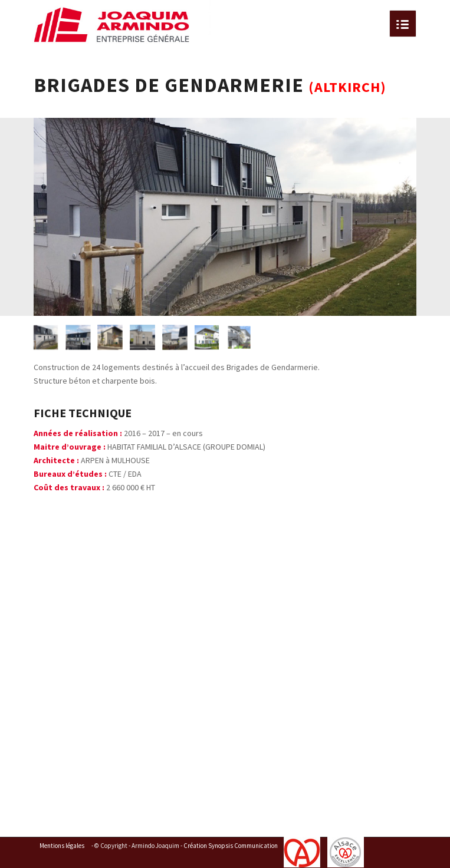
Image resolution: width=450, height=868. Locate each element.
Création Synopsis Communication (231, 846)
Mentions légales (62, 846)
